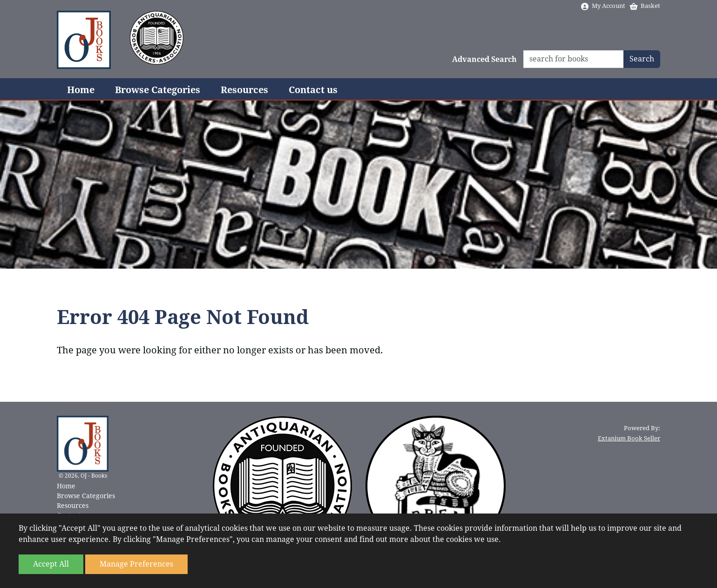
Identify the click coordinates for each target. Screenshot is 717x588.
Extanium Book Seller (629, 438)
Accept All (51, 564)
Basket (645, 6)
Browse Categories (158, 90)
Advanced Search (484, 59)
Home (81, 90)
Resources (244, 90)
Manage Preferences (136, 564)
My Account (603, 6)
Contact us (313, 90)
